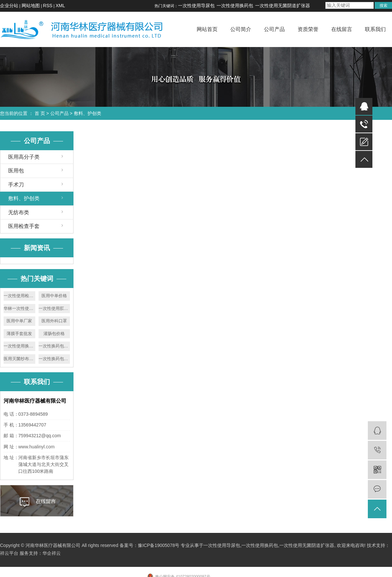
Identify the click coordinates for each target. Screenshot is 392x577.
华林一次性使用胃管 (19, 308)
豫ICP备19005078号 (159, 545)
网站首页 (207, 29)
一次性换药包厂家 (54, 359)
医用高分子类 (24, 157)
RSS (48, 6)
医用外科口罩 (54, 321)
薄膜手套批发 (19, 334)
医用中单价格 (54, 296)
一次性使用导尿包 (196, 6)
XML (60, 6)
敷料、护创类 (88, 113)
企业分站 (9, 6)
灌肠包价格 (54, 334)
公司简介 (241, 29)
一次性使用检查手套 (19, 296)
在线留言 (342, 29)
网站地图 (31, 6)
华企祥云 (52, 553)
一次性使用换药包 (235, 6)
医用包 (16, 171)
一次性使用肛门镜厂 (54, 308)
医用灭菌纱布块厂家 (19, 359)
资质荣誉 (308, 29)
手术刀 (16, 185)
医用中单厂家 (19, 321)
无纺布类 (19, 212)
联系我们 (375, 29)
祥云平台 (9, 553)
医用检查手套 (24, 226)
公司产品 (274, 29)
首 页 (40, 113)
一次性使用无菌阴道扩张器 (283, 6)
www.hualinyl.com (36, 447)
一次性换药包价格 (54, 346)
